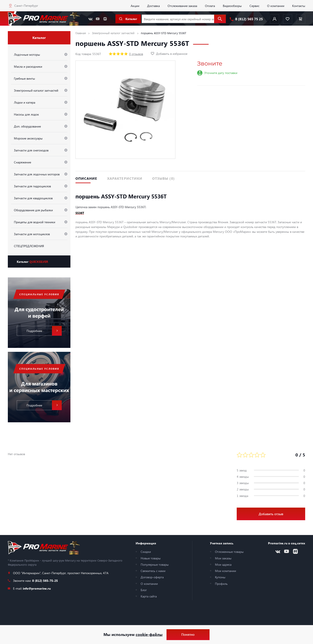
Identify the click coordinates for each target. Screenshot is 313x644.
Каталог (32, 262)
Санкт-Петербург (26, 5)
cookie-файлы (149, 634)
